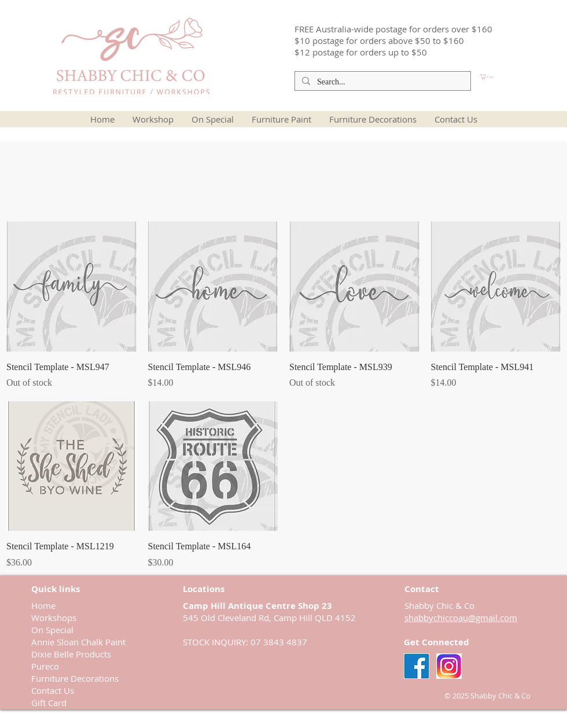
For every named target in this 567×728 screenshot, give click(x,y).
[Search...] (382, 82)
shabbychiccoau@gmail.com (461, 618)
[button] (506, 77)
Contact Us (53, 690)
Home (43, 605)
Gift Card (49, 703)
